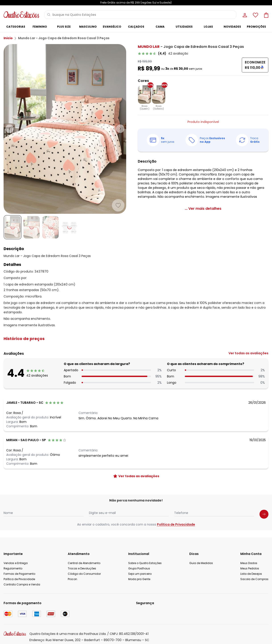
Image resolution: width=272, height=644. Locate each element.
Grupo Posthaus (139, 568)
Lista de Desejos (251, 574)
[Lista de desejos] (255, 15)
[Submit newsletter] (264, 514)
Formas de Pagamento (19, 574)
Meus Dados (249, 563)
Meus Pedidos (250, 568)
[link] (163, 53)
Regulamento (13, 568)
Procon (72, 579)
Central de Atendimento (84, 563)
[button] (136, 339)
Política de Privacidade (176, 524)
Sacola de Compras (254, 579)
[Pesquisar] (49, 15)
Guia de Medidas (201, 563)
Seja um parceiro (140, 574)
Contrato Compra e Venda (22, 584)
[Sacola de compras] (266, 15)
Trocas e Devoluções (82, 568)
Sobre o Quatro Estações (145, 563)
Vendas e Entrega (16, 563)
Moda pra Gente (139, 579)
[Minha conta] (244, 15)
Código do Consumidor (84, 574)
